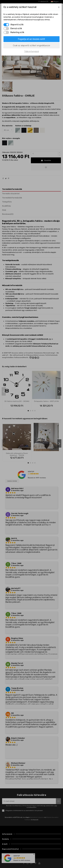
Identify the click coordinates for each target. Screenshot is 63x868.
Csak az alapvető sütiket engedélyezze (31, 45)
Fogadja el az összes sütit (31, 39)
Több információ (32, 52)
